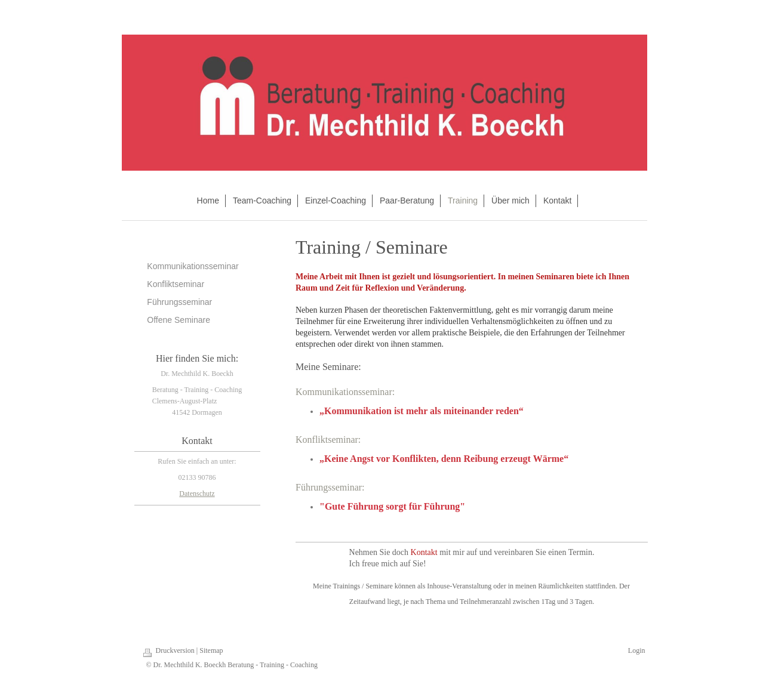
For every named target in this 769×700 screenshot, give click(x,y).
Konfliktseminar (176, 284)
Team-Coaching (262, 201)
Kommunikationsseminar (193, 266)
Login (637, 650)
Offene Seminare (179, 320)
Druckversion (176, 650)
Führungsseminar (179, 302)
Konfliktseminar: (328, 440)
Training (463, 201)
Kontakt (557, 201)
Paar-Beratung (407, 201)
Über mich (510, 201)
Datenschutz (197, 494)
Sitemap (211, 650)
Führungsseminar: (330, 487)
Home (208, 201)
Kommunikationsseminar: (345, 392)
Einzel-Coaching (336, 201)
